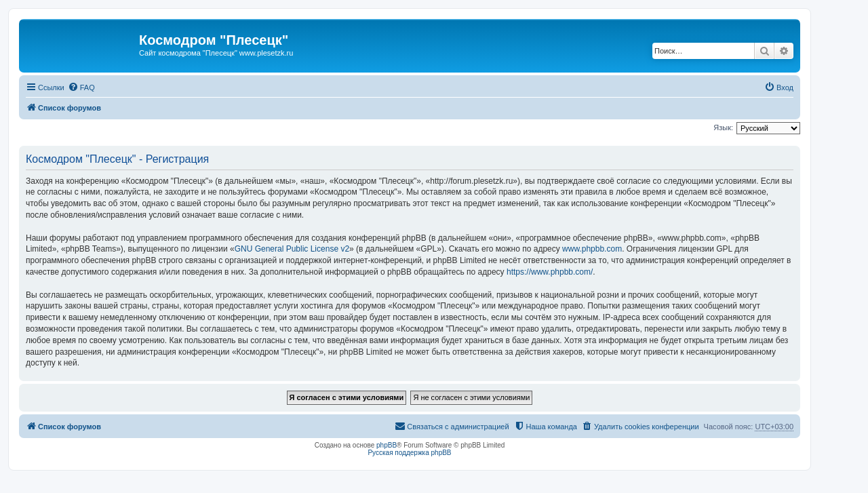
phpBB (387, 445)
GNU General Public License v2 (292, 249)
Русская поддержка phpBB (409, 453)
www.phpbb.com (592, 249)
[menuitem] (81, 87)
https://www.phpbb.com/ (550, 272)
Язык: (723, 127)
